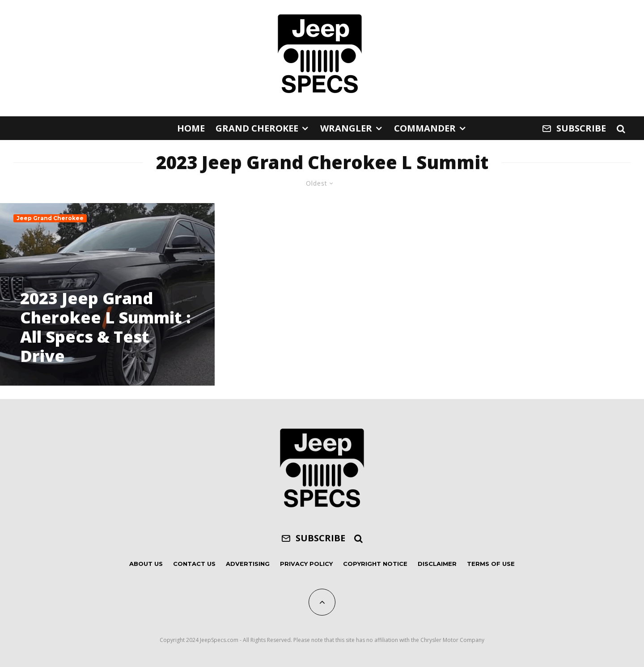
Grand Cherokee (257, 128)
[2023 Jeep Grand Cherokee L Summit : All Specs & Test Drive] (107, 294)
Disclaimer (437, 564)
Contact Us (194, 564)
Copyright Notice (375, 564)
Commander (425, 128)
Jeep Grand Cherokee (50, 218)
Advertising (248, 564)
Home (191, 128)
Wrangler (346, 128)
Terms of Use (491, 564)
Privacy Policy (306, 564)
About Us (146, 564)
